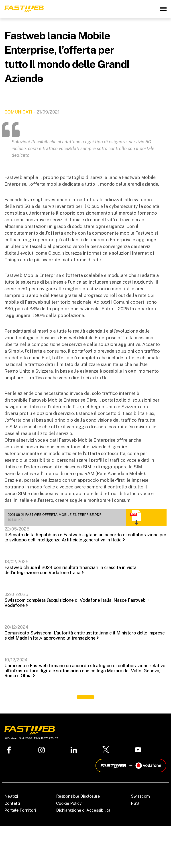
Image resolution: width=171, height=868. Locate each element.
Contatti (12, 803)
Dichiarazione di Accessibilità (83, 810)
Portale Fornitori (20, 810)
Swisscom (140, 796)
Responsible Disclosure (78, 796)
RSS (135, 803)
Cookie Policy (69, 803)
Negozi (11, 796)
